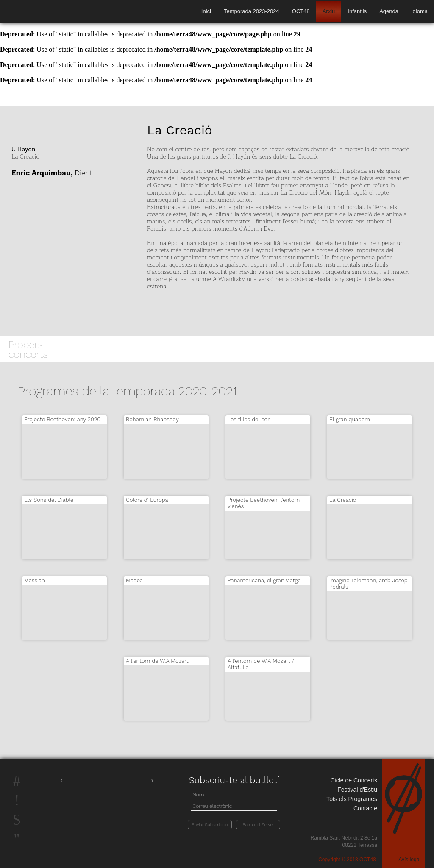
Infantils (357, 11)
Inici (206, 11)
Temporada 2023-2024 (252, 11)
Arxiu (329, 11)
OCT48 (301, 11)
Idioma (419, 11)
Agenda (389, 11)
